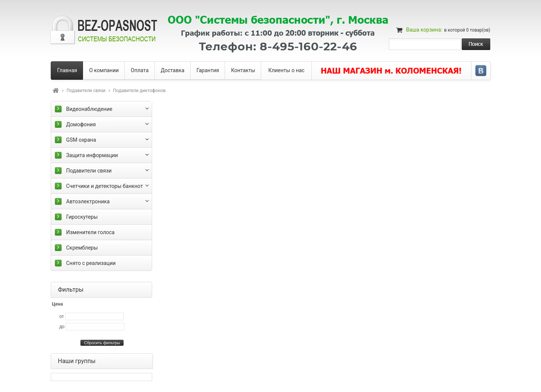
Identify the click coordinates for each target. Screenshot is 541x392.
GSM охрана (81, 140)
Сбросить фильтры (102, 343)
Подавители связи (86, 91)
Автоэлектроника (88, 201)
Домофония (81, 124)
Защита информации (92, 155)
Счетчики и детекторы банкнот (104, 186)
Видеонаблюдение (89, 109)
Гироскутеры (82, 217)
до (62, 327)
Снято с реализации (91, 263)
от (62, 316)
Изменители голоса (90, 232)
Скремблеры (82, 248)
